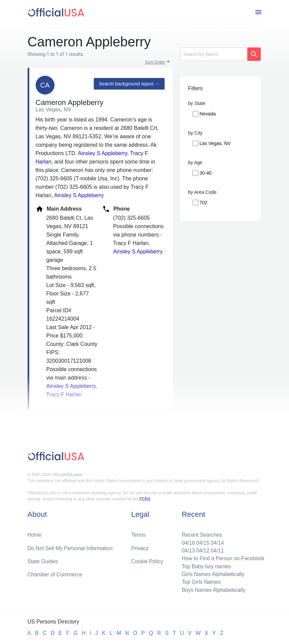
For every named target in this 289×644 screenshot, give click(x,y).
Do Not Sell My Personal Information (71, 547)
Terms (138, 533)
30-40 (206, 173)
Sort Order (155, 62)
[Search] (214, 54)
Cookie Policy (147, 560)
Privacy (140, 547)
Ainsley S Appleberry (102, 153)
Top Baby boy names (205, 565)
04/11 (216, 549)
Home (35, 533)
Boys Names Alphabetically (212, 590)
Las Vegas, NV (215, 143)
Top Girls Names (200, 582)
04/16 (187, 541)
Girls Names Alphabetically (212, 574)
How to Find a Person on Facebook (222, 557)
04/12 (202, 549)
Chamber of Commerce (56, 574)
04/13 (187, 549)
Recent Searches (201, 533)
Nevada (208, 114)
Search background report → (129, 84)
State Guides (43, 560)
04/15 (202, 541)
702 (203, 203)
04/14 (216, 541)
